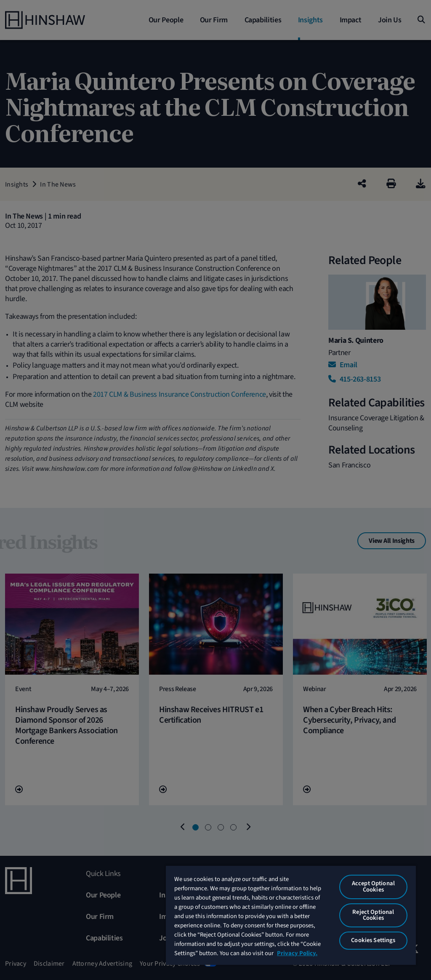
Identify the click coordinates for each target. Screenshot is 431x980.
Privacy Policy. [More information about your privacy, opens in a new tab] (297, 953)
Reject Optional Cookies (373, 915)
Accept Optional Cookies (373, 887)
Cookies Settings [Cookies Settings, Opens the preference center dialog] (373, 940)
